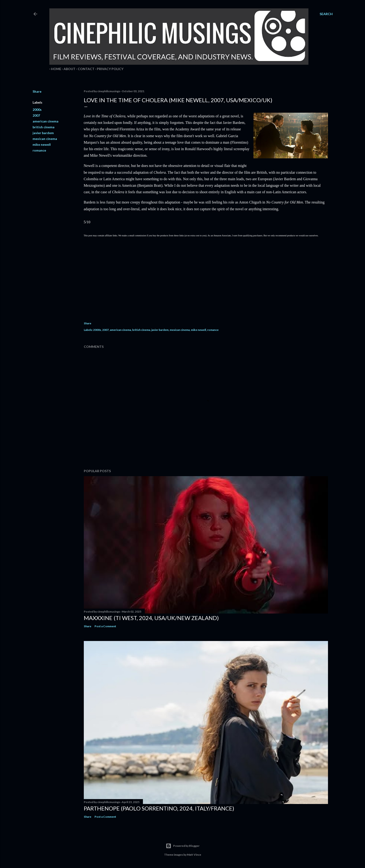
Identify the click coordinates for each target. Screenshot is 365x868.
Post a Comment (105, 626)
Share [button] (37, 91)
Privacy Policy (108, 69)
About (68, 69)
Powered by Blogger (183, 846)
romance (39, 150)
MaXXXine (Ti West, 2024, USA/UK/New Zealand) (151, 618)
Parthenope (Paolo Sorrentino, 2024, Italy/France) (159, 808)
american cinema (46, 121)
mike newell (42, 144)
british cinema (44, 127)
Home (54, 69)
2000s (37, 110)
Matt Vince (194, 855)
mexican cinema (45, 139)
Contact (84, 69)
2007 (36, 115)
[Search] (326, 14)
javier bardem (43, 133)
